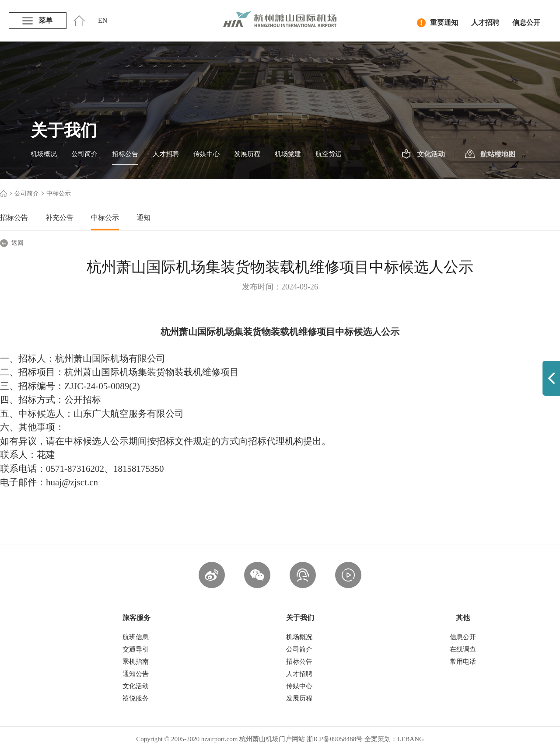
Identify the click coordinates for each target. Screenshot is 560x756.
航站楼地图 (490, 154)
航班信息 (136, 637)
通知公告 (136, 674)
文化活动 (423, 154)
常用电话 (463, 662)
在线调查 (463, 649)
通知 (143, 218)
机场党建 (288, 154)
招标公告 (125, 154)
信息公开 (526, 23)
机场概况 (44, 154)
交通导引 (136, 649)
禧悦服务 (136, 698)
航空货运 (329, 154)
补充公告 (59, 218)
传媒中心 (206, 154)
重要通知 (437, 23)
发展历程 (247, 154)
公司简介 (84, 154)
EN (103, 20)
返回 (12, 243)
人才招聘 (485, 23)
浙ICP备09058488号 (335, 739)
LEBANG (411, 739)
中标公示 (105, 218)
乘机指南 (136, 662)
